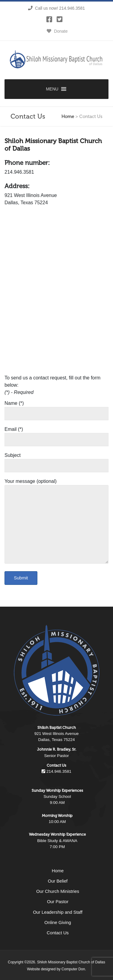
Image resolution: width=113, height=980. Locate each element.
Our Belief (58, 881)
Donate (56, 31)
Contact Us (58, 933)
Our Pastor (58, 902)
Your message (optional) (56, 522)
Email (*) (56, 434)
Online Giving (58, 923)
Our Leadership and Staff (58, 912)
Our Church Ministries (58, 891)
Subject (56, 461)
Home (68, 116)
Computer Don (73, 969)
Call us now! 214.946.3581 (56, 8)
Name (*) (56, 408)
